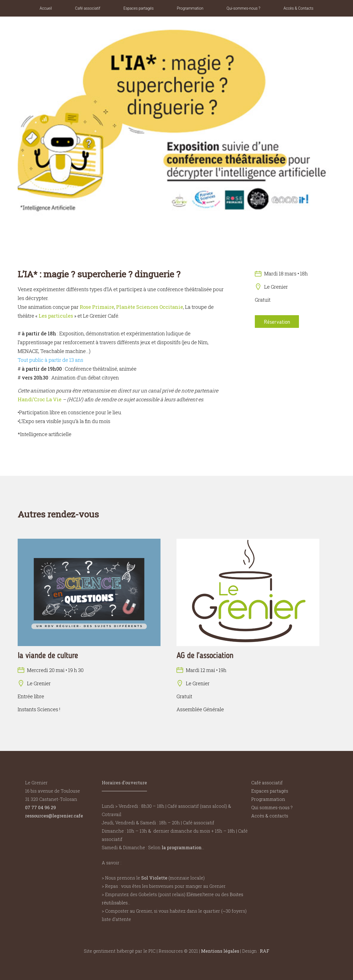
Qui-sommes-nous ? (243, 8)
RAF (264, 951)
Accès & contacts (270, 816)
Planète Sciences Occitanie (150, 307)
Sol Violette (154, 878)
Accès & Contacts (298, 8)
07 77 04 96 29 (41, 807)
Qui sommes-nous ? (272, 807)
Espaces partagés (138, 8)
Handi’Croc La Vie (40, 399)
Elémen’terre (200, 894)
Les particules (56, 316)
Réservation (277, 322)
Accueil (46, 8)
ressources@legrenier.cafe (54, 816)
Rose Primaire (97, 307)
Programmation (190, 8)
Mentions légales (220, 951)
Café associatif (88, 8)
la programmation (182, 847)
